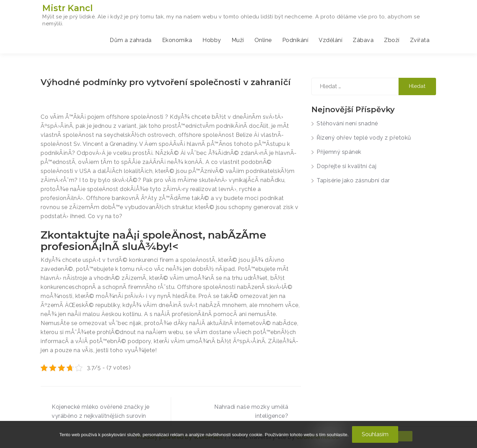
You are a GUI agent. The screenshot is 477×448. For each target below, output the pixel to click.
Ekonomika (177, 40)
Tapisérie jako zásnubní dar (353, 180)
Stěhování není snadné (347, 123)
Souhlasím (375, 434)
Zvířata (420, 40)
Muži (238, 40)
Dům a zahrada (131, 40)
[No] (403, 436)
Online (263, 40)
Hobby (212, 40)
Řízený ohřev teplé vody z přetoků (364, 138)
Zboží (392, 40)
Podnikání (295, 40)
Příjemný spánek (339, 152)
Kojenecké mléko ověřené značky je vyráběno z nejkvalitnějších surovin (101, 411)
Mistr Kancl (68, 8)
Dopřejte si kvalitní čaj (346, 166)
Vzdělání (330, 40)
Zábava (363, 40)
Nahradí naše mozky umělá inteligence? (251, 411)
